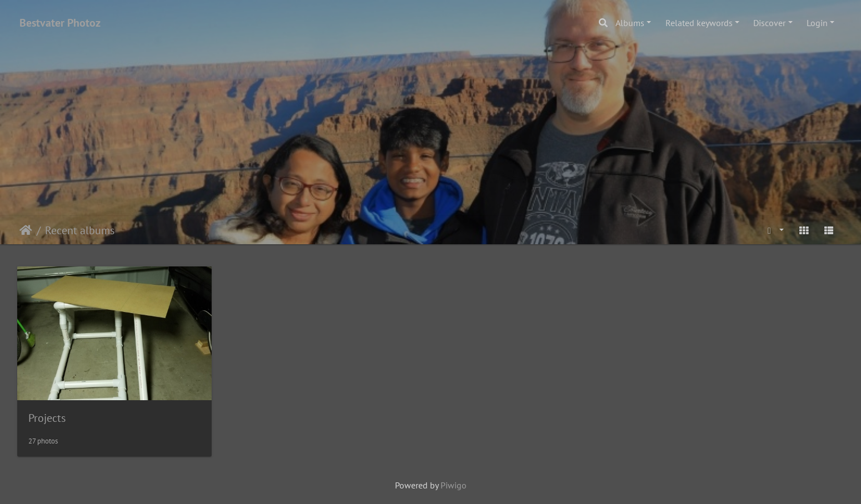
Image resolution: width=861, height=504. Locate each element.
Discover (769, 23)
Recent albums (80, 230)
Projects (47, 418)
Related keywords (699, 23)
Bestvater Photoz (60, 23)
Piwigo (454, 485)
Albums (630, 23)
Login (817, 23)
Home (26, 230)
